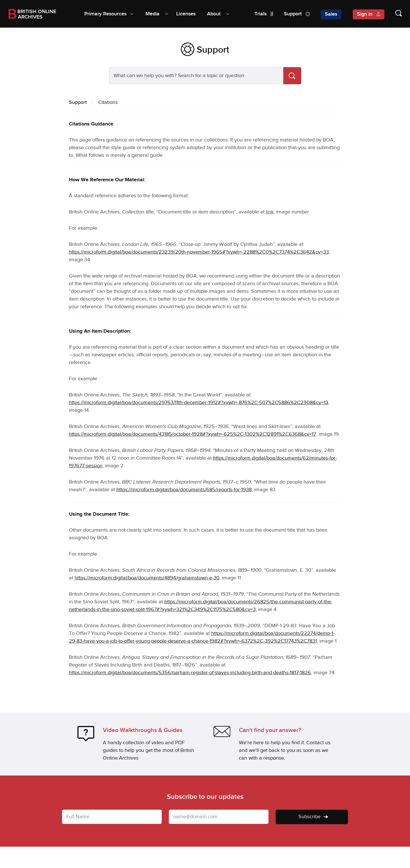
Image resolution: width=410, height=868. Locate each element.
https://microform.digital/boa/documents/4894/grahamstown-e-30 (147, 578)
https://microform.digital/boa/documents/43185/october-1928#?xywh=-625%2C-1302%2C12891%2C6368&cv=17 (192, 434)
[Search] (292, 76)
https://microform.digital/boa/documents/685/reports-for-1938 (184, 490)
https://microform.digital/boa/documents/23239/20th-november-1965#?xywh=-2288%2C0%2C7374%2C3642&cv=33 (199, 252)
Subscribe (313, 817)
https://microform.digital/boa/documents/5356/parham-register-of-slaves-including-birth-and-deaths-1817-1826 (190, 673)
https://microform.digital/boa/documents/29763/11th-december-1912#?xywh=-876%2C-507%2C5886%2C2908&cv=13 (199, 403)
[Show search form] (393, 14)
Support (78, 102)
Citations (108, 102)
